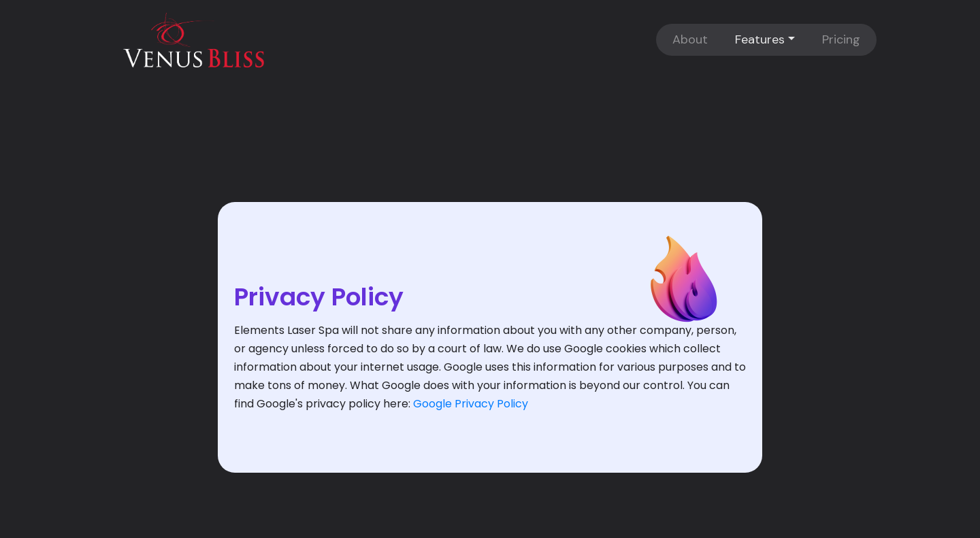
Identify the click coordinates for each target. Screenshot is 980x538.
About (690, 39)
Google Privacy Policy (471, 404)
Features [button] (760, 39)
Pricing (841, 39)
